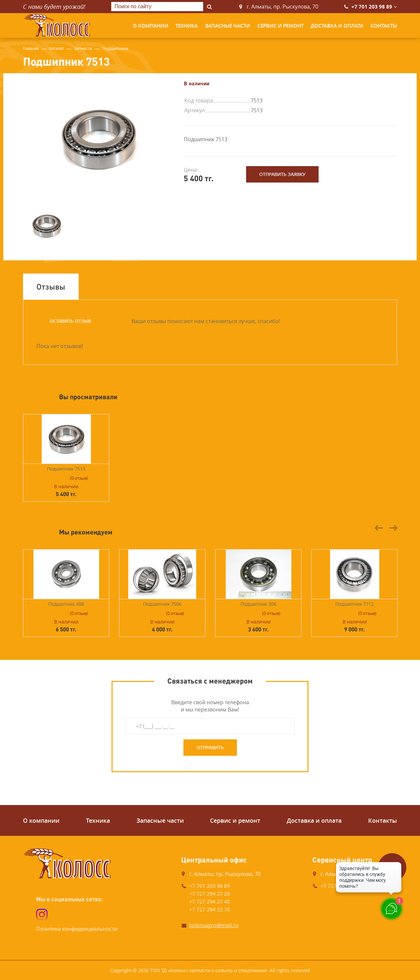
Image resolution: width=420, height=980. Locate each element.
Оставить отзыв (70, 321)
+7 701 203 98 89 (372, 7)
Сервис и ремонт (280, 26)
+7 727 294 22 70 (210, 909)
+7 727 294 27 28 (210, 894)
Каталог (56, 48)
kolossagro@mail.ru (214, 925)
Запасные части (228, 26)
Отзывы (51, 286)
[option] (98, 139)
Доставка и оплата (337, 26)
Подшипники (115, 48)
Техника (187, 26)
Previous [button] (379, 528)
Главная (31, 48)
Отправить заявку (282, 174)
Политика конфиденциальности (77, 929)
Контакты (384, 26)
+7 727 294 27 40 (210, 902)
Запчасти (83, 48)
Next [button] (393, 528)
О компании (151, 26)
